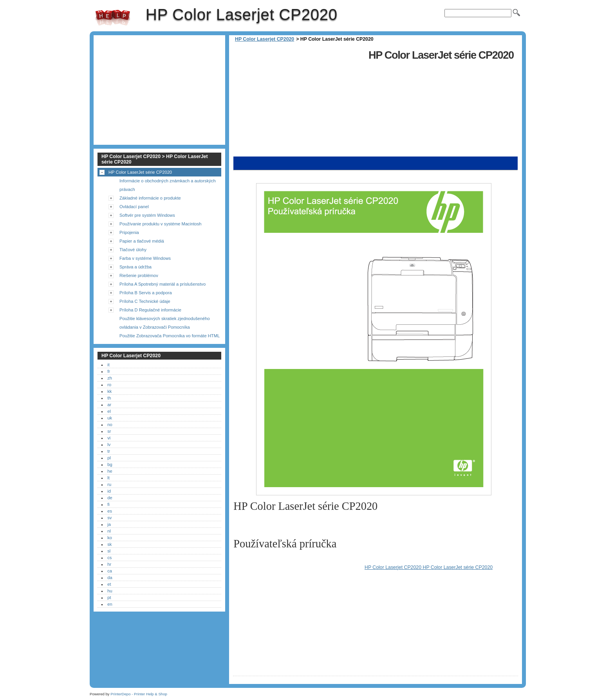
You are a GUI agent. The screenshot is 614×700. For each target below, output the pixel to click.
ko (110, 538)
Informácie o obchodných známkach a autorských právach (168, 185)
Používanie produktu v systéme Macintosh (161, 224)
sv (109, 518)
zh (110, 378)
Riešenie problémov (139, 275)
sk (109, 544)
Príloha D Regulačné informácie (150, 310)
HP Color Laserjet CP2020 (113, 18)
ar (109, 405)
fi (108, 504)
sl (109, 551)
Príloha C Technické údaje (145, 301)
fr (109, 371)
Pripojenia (129, 232)
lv (109, 444)
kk (109, 391)
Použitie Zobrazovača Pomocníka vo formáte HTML (170, 336)
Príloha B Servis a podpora (146, 293)
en (110, 604)
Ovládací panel (134, 207)
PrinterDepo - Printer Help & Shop (139, 694)
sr (109, 431)
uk (110, 418)
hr (109, 564)
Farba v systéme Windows (145, 258)
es (110, 511)
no (110, 425)
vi (109, 438)
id (109, 491)
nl (109, 531)
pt (109, 597)
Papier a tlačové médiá (142, 241)
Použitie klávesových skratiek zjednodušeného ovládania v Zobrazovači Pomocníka (165, 323)
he (110, 471)
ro (109, 385)
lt (108, 478)
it (108, 365)
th (109, 398)
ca (110, 571)
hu (110, 591)
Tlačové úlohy (133, 250)
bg (110, 464)
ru (109, 484)
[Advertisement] (299, 102)
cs (109, 558)
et (109, 584)
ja (109, 524)
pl (109, 458)
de (110, 498)
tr (109, 451)
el (109, 411)
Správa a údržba (135, 267)
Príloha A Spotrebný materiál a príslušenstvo (163, 284)
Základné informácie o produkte (150, 198)
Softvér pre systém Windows (147, 215)
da (110, 578)
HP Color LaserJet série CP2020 (140, 172)
